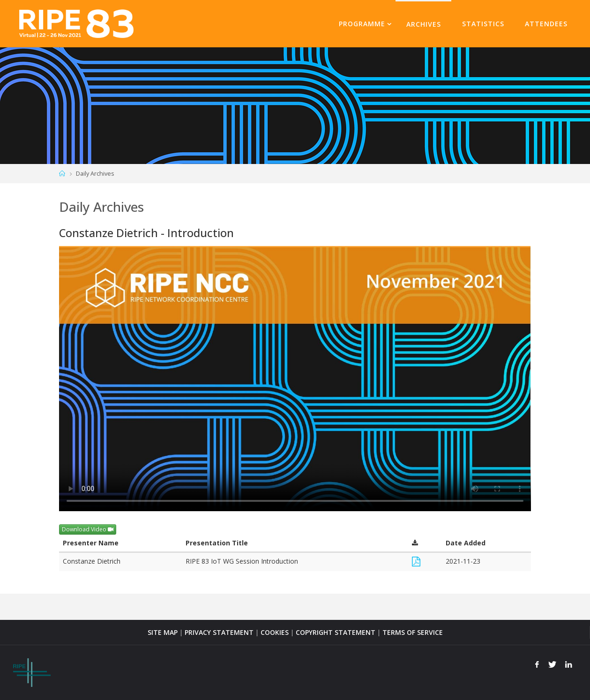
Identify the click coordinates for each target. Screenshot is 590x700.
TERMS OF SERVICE (413, 632)
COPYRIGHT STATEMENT (336, 632)
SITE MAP (163, 632)
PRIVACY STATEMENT (219, 632)
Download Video (88, 529)
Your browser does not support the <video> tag (295, 379)
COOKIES (275, 632)
